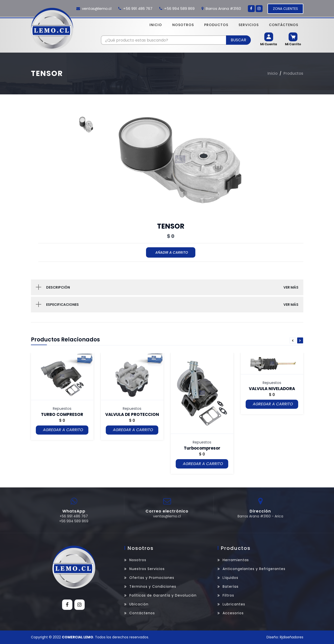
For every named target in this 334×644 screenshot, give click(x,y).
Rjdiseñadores (292, 637)
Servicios (249, 25)
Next (300, 341)
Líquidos (230, 578)
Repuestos (62, 409)
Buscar (238, 40)
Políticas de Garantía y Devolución (163, 595)
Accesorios (233, 613)
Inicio (156, 25)
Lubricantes (234, 604)
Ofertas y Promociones (152, 578)
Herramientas (236, 560)
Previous (293, 341)
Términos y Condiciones (153, 586)
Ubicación (139, 604)
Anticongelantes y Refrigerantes (254, 569)
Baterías (231, 586)
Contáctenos (284, 25)
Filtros (228, 595)
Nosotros (183, 25)
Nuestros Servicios (147, 569)
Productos (216, 25)
